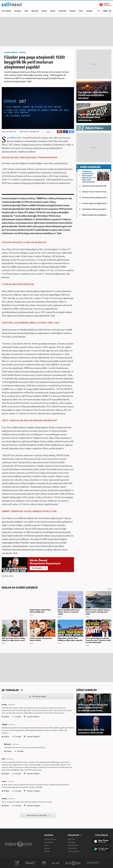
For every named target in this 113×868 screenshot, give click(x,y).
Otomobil (62, 11)
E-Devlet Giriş (73, 845)
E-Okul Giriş (72, 848)
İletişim (47, 851)
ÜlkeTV (56, 863)
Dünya (44, 11)
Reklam (47, 848)
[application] (38, 108)
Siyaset (72, 11)
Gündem (18, 11)
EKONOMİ (23, 53)
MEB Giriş (71, 839)
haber (19, 138)
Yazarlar (89, 11)
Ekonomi (35, 11)
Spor (26, 11)
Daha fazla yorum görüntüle (38, 815)
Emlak (53, 11)
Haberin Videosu (94, 128)
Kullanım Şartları (51, 839)
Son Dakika (6, 11)
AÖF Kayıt (72, 842)
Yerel (81, 11)
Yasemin (93, 863)
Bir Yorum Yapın (38, 697)
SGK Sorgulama (74, 851)
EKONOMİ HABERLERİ (11, 53)
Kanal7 (17, 863)
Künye (47, 845)
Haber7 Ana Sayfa (104, 5)
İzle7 (73, 863)
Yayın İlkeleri (49, 842)
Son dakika (11, 138)
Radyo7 (31, 863)
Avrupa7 (44, 863)
